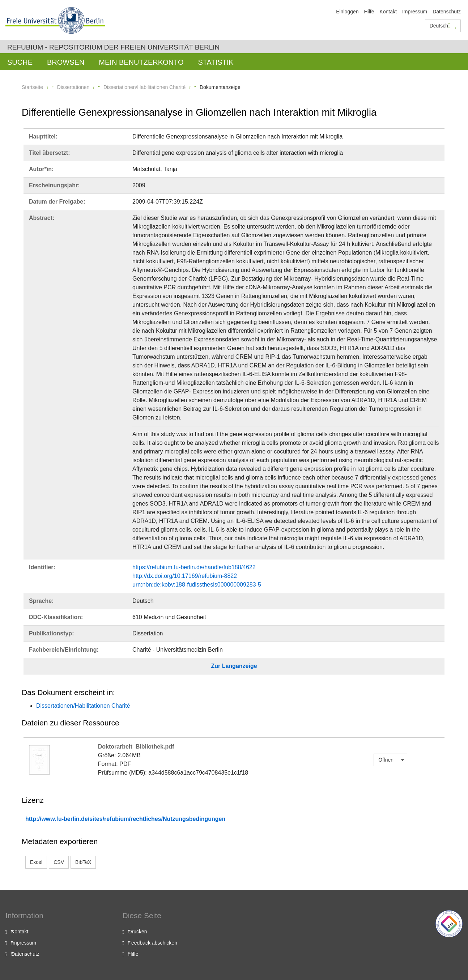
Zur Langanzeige (234, 666)
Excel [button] (36, 862)
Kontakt (388, 12)
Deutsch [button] (443, 26)
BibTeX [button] (83, 862)
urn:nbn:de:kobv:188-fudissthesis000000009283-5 (197, 585)
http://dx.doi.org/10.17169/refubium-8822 (185, 576)
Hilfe (369, 12)
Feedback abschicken (153, 943)
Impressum (415, 12)
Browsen (66, 62)
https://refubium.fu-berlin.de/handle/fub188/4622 (194, 567)
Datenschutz (447, 12)
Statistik (216, 62)
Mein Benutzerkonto (141, 62)
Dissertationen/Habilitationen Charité (144, 87)
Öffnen (386, 760)
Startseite (32, 87)
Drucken (138, 932)
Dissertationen (73, 87)
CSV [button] (59, 862)
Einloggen (347, 12)
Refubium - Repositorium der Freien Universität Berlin (113, 47)
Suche (20, 62)
